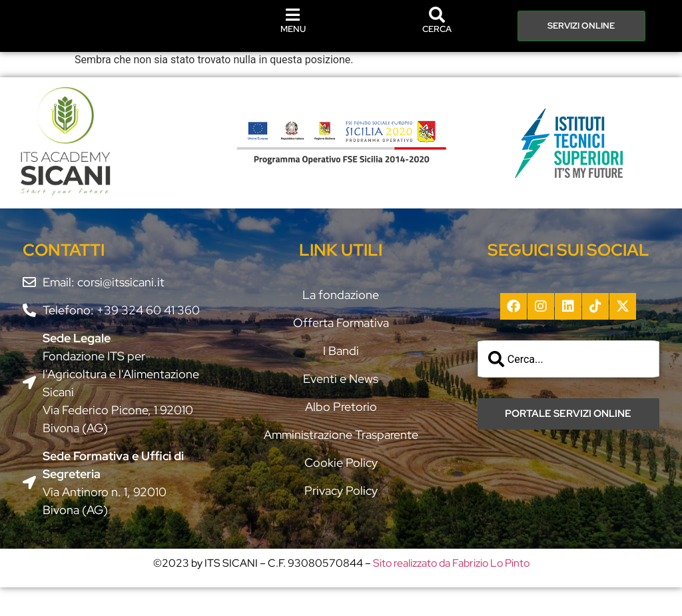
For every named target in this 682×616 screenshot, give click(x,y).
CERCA (437, 58)
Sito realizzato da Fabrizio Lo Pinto (451, 592)
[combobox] (568, 388)
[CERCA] (437, 43)
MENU (293, 43)
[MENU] (293, 29)
